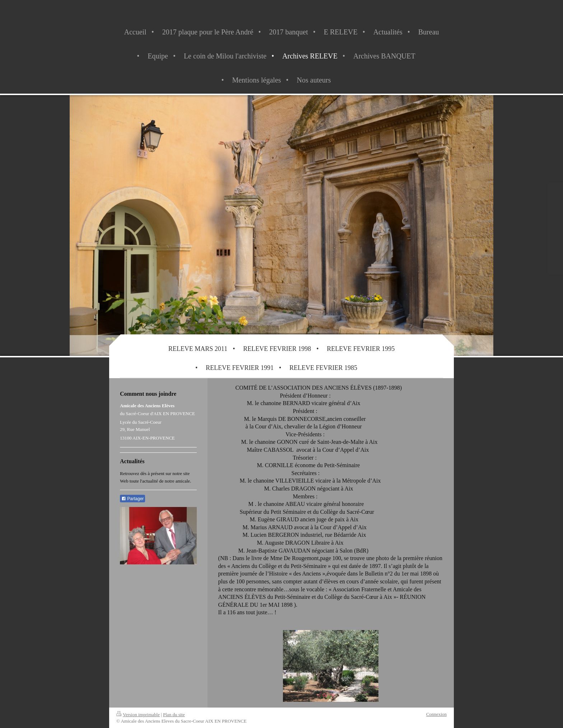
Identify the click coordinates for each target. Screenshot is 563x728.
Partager (132, 499)
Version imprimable (138, 715)
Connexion (436, 714)
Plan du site (174, 715)
